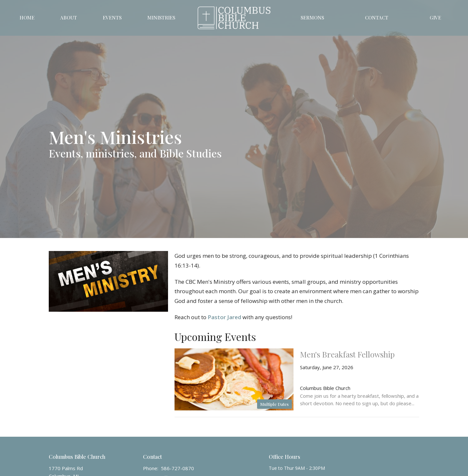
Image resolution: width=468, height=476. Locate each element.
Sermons (312, 18)
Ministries (161, 18)
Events (112, 18)
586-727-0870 (177, 468)
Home (27, 18)
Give (435, 18)
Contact (377, 18)
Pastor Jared (224, 317)
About (69, 18)
